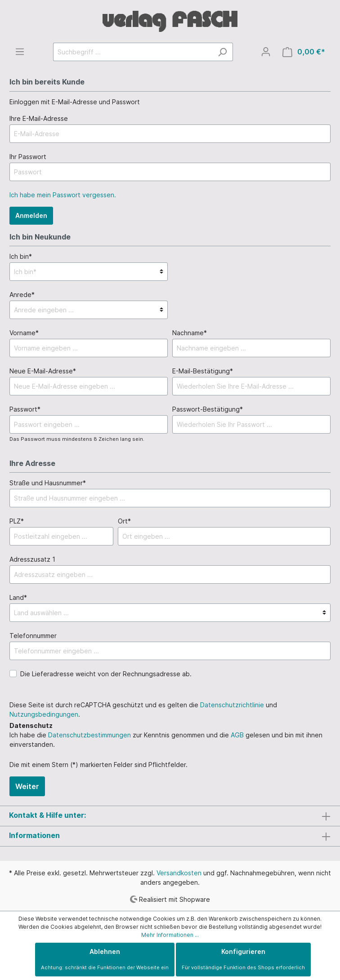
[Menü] (20, 52)
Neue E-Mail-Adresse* (43, 371)
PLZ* (17, 521)
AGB (237, 735)
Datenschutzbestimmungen (89, 735)
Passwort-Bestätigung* (208, 409)
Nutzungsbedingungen (44, 714)
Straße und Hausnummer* (48, 483)
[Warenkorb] (304, 52)
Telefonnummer (33, 636)
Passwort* (25, 409)
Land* (18, 597)
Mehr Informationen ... (170, 935)
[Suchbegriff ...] (133, 52)
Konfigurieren (243, 959)
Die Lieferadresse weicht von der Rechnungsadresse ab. (106, 674)
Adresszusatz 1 (32, 559)
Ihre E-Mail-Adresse (39, 118)
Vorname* (24, 333)
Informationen (34, 835)
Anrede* (22, 295)
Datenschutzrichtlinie (232, 705)
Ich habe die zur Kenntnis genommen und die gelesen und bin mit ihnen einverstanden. (166, 740)
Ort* (124, 521)
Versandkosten (179, 873)
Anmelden (31, 215)
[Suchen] (222, 52)
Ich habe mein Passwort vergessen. (63, 195)
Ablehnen (105, 959)
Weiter (27, 786)
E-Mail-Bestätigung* (203, 371)
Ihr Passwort (28, 157)
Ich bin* (21, 256)
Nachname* (190, 333)
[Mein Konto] (266, 52)
